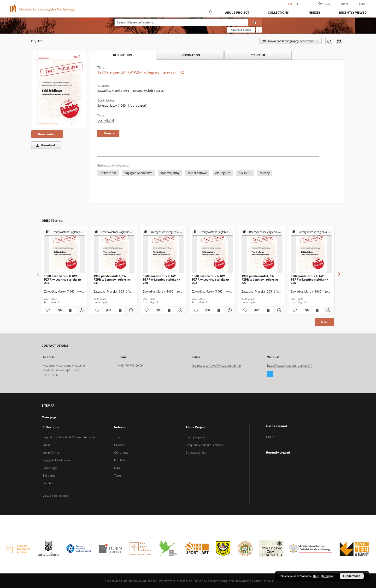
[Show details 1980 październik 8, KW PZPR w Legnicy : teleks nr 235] (81, 310)
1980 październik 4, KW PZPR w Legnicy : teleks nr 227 (260, 279)
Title (117, 437)
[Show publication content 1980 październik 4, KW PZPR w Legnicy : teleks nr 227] (268, 310)
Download (45, 145)
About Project (237, 13)
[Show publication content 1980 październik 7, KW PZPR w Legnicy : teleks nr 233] (120, 310)
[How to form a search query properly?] (259, 30)
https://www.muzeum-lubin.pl (290, 366)
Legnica (48, 483)
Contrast (324, 3)
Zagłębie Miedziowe (138, 173)
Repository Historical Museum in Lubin (69, 437)
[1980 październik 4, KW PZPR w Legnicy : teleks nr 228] (213, 251)
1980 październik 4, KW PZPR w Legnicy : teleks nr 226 (309, 279)
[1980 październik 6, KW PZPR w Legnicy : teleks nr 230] (163, 251)
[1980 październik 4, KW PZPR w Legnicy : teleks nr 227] (262, 251)
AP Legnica (223, 173)
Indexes (314, 13)
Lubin (46, 445)
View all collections (55, 496)
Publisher (120, 460)
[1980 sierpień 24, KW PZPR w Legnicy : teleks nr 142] (59, 89)
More (324, 322)
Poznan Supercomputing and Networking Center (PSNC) (233, 581)
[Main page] (210, 12)
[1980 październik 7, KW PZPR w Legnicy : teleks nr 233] (114, 251)
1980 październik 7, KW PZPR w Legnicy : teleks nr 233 (112, 279)
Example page (195, 437)
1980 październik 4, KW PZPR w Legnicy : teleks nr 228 (211, 279)
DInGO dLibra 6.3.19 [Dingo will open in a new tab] (147, 581)
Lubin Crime (51, 453)
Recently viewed (353, 13)
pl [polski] (297, 4)
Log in (270, 437)
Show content (47, 134)
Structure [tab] (258, 55)
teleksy (265, 173)
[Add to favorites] (329, 41)
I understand (352, 576)
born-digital (106, 120)
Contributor (122, 453)
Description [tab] (122, 55)
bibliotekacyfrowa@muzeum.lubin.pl (217, 366)
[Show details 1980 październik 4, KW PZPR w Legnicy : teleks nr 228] (229, 310)
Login (363, 3)
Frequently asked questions (204, 445)
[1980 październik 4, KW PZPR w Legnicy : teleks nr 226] (311, 251)
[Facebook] (270, 374)
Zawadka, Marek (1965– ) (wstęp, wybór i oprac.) (131, 91)
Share (345, 4)
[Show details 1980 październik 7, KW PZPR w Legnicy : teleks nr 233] (131, 310)
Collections (278, 13)
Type (117, 476)
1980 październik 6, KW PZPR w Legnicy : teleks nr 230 (161, 279)
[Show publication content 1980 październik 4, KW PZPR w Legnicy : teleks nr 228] (218, 310)
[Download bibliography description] (59, 310)
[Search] (255, 22)
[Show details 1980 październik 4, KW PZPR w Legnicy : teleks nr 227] (279, 310)
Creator (119, 445)
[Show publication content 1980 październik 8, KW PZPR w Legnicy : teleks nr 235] (70, 310)
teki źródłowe (197, 173)
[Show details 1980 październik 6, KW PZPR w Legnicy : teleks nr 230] (180, 310)
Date (117, 468)
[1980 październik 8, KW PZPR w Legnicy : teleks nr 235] (65, 251)
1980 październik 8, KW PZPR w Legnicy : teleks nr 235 (63, 279)
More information (323, 576)
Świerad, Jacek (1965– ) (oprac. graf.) (122, 106)
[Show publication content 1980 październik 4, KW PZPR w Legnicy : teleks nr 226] (317, 310)
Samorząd (50, 468)
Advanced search (241, 30)
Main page (49, 417)
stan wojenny (170, 173)
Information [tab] (190, 55)
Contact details (196, 453)
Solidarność (108, 173)
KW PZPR (245, 173)
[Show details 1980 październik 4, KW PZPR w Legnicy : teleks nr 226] (328, 310)
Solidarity (49, 476)
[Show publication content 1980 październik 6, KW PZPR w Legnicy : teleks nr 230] (169, 310)
